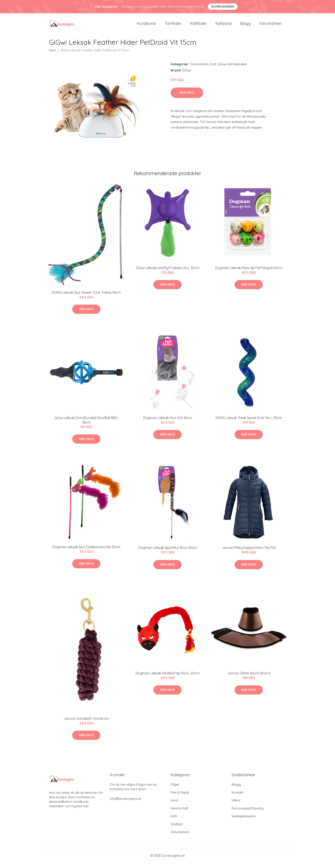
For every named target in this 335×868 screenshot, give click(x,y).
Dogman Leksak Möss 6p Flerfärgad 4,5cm (249, 273)
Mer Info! (187, 98)
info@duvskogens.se (126, 804)
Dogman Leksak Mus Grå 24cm (168, 423)
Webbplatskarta (244, 821)
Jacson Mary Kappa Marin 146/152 (249, 553)
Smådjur (177, 829)
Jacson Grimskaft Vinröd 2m (86, 724)
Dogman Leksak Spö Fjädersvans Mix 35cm (86, 552)
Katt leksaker (237, 69)
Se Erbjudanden (223, 7)
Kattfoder (198, 26)
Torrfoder (173, 26)
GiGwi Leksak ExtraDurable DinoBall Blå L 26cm (86, 425)
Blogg (245, 26)
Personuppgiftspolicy (248, 813)
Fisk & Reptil (180, 798)
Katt (213, 69)
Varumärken (270, 26)
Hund (174, 805)
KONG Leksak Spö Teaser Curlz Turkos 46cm (86, 298)
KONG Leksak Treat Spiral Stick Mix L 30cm (249, 423)
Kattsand (223, 26)
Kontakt (237, 798)
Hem (52, 55)
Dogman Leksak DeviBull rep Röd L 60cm (168, 678)
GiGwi (222, 69)
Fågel (175, 790)
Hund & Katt (179, 813)
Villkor (236, 805)
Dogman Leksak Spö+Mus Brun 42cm (167, 553)
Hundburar (146, 26)
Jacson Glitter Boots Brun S (249, 678)
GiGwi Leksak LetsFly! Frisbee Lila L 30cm (168, 273)
